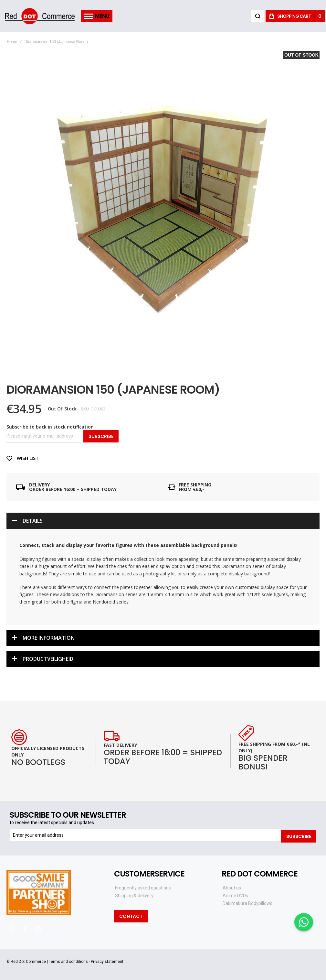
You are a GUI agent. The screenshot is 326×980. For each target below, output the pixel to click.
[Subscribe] (299, 835)
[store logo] (40, 16)
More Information (49, 638)
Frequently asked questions (143, 887)
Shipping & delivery (134, 895)
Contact (131, 915)
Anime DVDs (235, 895)
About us (232, 887)
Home (12, 42)
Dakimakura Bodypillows (247, 902)
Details (33, 521)
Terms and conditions (68, 961)
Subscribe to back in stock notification (50, 427)
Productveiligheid (48, 659)
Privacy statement (107, 961)
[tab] (163, 521)
